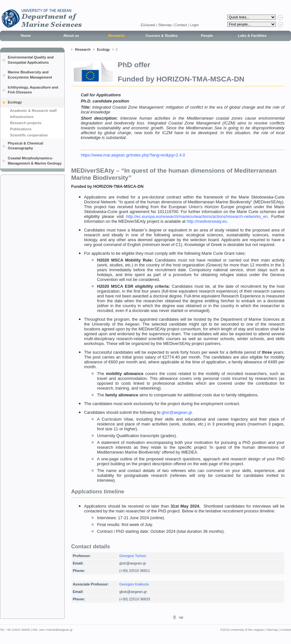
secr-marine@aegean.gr (56, 630)
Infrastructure (22, 117)
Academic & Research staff (33, 111)
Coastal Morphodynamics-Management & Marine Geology (35, 161)
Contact (181, 25)
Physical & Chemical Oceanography (25, 146)
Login (194, 25)
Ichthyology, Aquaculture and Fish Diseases (33, 90)
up (181, 617)
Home (26, 36)
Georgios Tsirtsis (133, 556)
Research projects (26, 123)
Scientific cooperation (29, 135)
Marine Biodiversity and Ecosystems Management (30, 75)
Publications (21, 129)
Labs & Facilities (252, 36)
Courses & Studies (162, 36)
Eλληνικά (148, 25)
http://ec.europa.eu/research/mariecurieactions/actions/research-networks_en (197, 216)
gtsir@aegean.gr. (178, 412)
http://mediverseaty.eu (207, 221)
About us (71, 36)
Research (116, 36)
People (207, 36)
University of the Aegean (247, 630)
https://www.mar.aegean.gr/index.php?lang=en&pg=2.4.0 (133, 155)
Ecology (15, 102)
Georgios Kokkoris (134, 584)
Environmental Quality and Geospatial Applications (31, 60)
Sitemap (165, 25)
